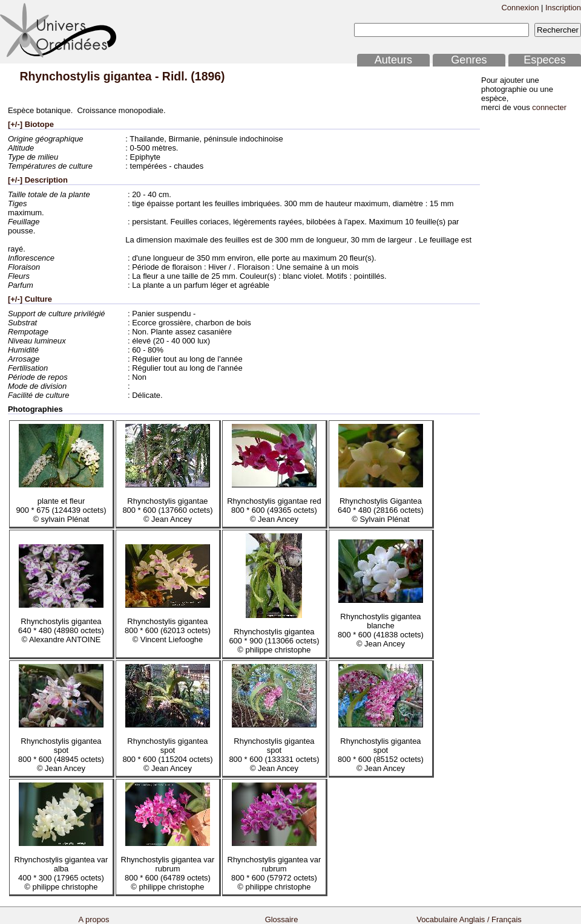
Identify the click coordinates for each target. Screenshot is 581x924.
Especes (545, 60)
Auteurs (393, 60)
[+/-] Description (38, 180)
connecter (549, 107)
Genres (469, 60)
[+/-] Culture (30, 299)
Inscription (563, 8)
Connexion (520, 8)
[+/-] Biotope (31, 124)
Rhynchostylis (60, 76)
